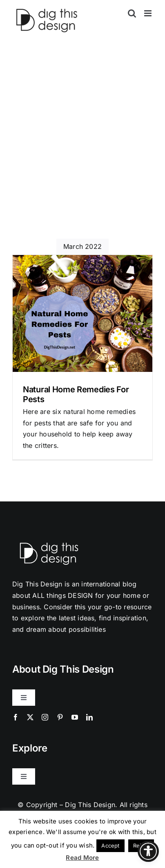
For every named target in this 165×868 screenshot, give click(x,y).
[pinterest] (60, 717)
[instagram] (45, 717)
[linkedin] (89, 717)
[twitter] (30, 717)
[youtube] (75, 717)
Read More (82, 858)
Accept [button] (110, 846)
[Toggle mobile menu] (148, 13)
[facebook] (16, 717)
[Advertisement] (82, 152)
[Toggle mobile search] (132, 13)
